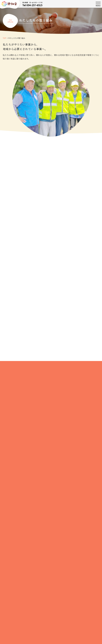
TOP (4, 38)
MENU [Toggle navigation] (98, 4)
